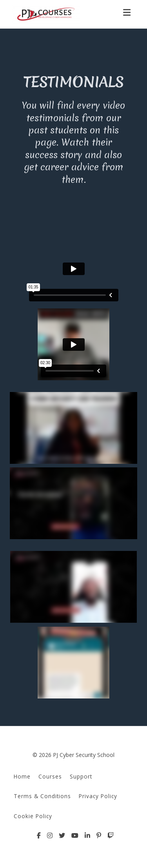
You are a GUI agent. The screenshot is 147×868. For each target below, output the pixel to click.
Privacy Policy (98, 796)
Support (81, 776)
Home (22, 776)
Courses (50, 776)
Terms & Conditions (42, 796)
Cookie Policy (33, 816)
